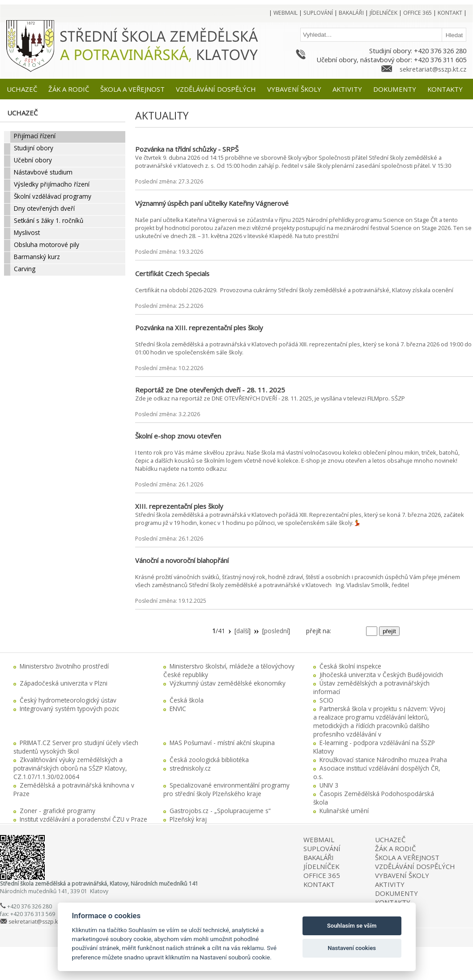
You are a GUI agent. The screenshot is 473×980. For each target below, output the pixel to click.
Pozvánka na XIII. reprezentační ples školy (199, 328)
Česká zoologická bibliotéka (209, 760)
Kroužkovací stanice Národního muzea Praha (383, 760)
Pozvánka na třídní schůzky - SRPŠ (187, 149)
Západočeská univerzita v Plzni (64, 683)
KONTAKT (319, 884)
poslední (276, 631)
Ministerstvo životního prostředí (64, 666)
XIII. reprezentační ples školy (179, 506)
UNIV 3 (329, 785)
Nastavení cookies (352, 948)
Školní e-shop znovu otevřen (178, 436)
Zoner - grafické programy (58, 811)
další (243, 631)
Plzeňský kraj (188, 819)
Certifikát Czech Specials (172, 273)
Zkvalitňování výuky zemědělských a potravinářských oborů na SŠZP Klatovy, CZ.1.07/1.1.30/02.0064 (70, 768)
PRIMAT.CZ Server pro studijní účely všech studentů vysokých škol (76, 747)
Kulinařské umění (344, 811)
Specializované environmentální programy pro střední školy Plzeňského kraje (226, 789)
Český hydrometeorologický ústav (68, 700)
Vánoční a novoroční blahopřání (182, 560)
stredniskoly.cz (190, 768)
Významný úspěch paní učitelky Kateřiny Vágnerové (212, 203)
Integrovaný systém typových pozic (69, 709)
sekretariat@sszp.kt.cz (433, 69)
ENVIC (178, 709)
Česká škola (187, 700)
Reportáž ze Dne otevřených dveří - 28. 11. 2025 (210, 390)
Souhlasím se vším (352, 926)
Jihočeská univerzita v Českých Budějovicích (381, 675)
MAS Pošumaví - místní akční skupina (222, 743)
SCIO (326, 700)
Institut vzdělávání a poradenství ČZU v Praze (83, 819)
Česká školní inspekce (350, 666)
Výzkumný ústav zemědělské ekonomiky (228, 683)
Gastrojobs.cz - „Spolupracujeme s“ (220, 811)
